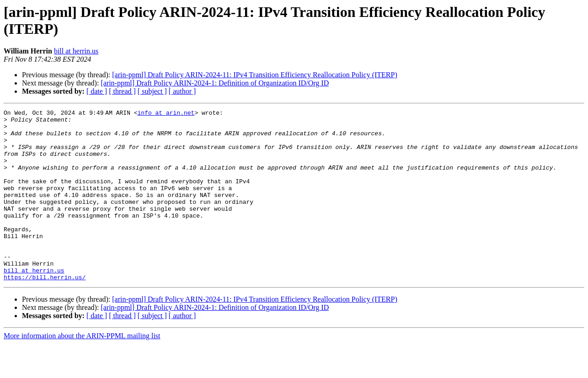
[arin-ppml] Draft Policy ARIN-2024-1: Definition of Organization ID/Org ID (215, 83)
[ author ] (182, 91)
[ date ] (97, 91)
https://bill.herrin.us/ (45, 311)
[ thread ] (122, 91)
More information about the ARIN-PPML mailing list (82, 370)
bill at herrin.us (76, 51)
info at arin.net (168, 114)
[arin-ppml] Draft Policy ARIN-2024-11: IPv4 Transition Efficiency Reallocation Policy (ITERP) (254, 75)
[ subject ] (152, 91)
